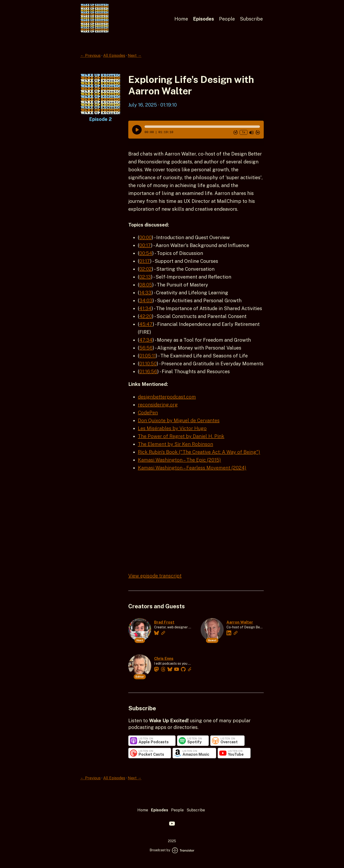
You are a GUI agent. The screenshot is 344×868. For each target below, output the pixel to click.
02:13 (145, 277)
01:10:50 (148, 364)
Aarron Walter (240, 622)
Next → (135, 56)
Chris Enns (164, 659)
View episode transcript (155, 576)
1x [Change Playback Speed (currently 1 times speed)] (244, 132)
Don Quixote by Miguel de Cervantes (179, 421)
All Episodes (114, 56)
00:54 (146, 253)
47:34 (146, 340)
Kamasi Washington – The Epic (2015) (179, 460)
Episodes (204, 19)
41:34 (145, 308)
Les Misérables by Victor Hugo (172, 428)
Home (181, 19)
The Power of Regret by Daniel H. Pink (181, 436)
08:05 (146, 285)
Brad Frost (164, 622)
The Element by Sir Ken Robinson (175, 444)
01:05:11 (148, 356)
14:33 (145, 293)
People (227, 19)
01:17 (145, 261)
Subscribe (251, 19)
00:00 (145, 237)
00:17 (145, 245)
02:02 (145, 269)
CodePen (148, 413)
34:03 (146, 301)
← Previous (90, 56)
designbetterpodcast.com (167, 397)
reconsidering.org (158, 405)
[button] (202, 127)
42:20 (146, 316)
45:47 (146, 324)
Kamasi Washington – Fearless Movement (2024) (192, 468)
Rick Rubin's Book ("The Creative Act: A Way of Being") (199, 452)
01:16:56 (148, 372)
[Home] (95, 31)
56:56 (146, 348)
